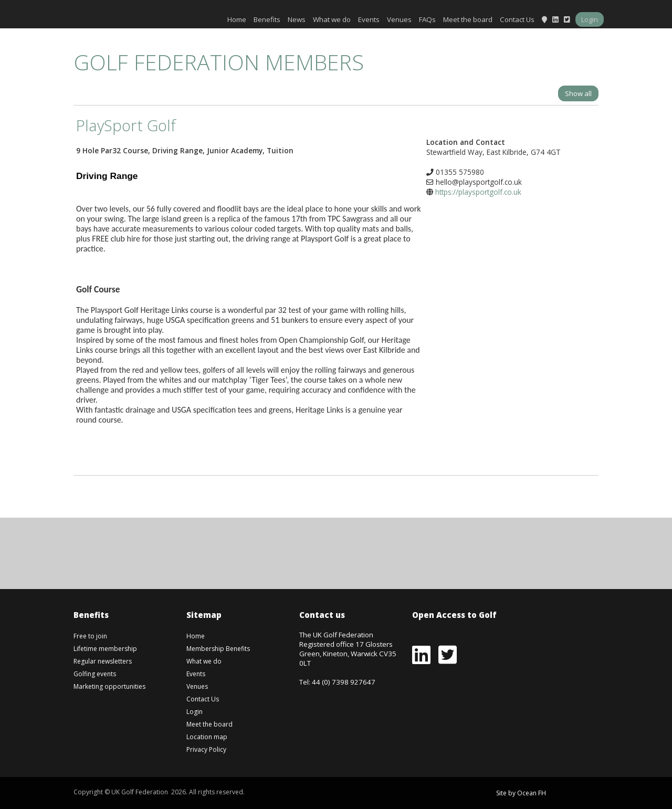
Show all (578, 93)
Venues (399, 19)
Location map (207, 737)
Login (590, 19)
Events (369, 19)
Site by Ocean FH (521, 793)
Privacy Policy (206, 749)
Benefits (267, 19)
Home (237, 19)
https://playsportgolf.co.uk (478, 192)
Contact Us (517, 19)
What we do (332, 19)
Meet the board (468, 19)
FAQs (427, 19)
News (297, 19)
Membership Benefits (218, 649)
